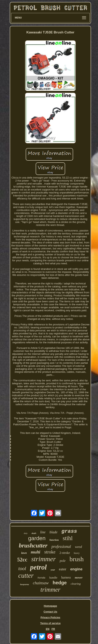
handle (53, 578)
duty (26, 533)
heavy (77, 553)
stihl (68, 538)
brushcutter (33, 545)
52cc (22, 560)
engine (76, 569)
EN (48, 629)
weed (78, 547)
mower (79, 578)
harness (66, 577)
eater (63, 569)
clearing (76, 584)
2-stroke (65, 553)
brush (77, 559)
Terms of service (50, 623)
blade (54, 532)
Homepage (50, 606)
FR (53, 629)
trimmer (50, 590)
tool (22, 568)
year (53, 570)
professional (61, 546)
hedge (60, 583)
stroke (50, 552)
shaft (34, 533)
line (43, 532)
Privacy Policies (50, 617)
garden (37, 538)
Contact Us (50, 612)
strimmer (44, 559)
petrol (38, 567)
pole (63, 561)
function (54, 540)
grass (69, 531)
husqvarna (24, 584)
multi (36, 552)
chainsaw (41, 583)
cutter (26, 576)
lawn (24, 553)
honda (42, 578)
